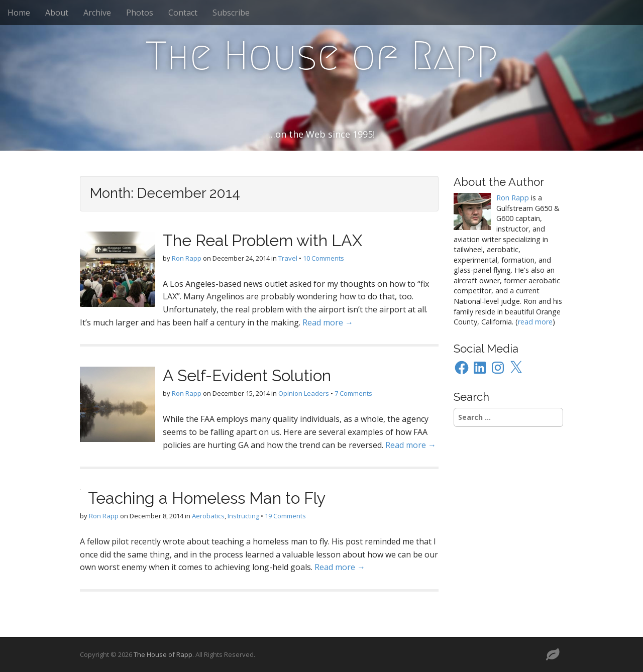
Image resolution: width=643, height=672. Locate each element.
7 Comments (353, 393)
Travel (288, 258)
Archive (97, 13)
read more (535, 322)
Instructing (243, 516)
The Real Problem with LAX (262, 240)
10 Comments (324, 258)
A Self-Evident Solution (247, 375)
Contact (183, 13)
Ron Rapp (187, 258)
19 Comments (285, 516)
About (57, 13)
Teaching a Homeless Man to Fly (207, 498)
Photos (140, 13)
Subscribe (231, 13)
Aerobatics (208, 516)
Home (19, 13)
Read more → (328, 322)
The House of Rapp (322, 56)
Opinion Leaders (304, 393)
